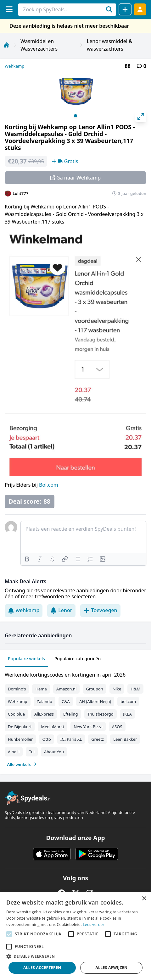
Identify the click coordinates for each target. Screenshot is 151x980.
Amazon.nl (67, 689)
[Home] (6, 45)
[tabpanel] (75, 718)
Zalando (45, 701)
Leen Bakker (125, 739)
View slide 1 (75, 116)
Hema (41, 689)
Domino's (17, 689)
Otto (46, 739)
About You (54, 752)
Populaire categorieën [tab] (78, 659)
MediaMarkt (53, 727)
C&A (66, 701)
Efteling (70, 714)
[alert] (75, 936)
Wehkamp (14, 66)
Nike (117, 689)
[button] (75, 956)
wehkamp (24, 610)
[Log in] (140, 9)
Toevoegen (100, 610)
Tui (32, 752)
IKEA (127, 714)
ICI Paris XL (71, 739)
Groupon (94, 689)
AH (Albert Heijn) (95, 701)
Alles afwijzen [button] (111, 968)
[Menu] (9, 9)
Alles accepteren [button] (42, 968)
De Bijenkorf (20, 727)
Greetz (98, 739)
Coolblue (16, 714)
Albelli (14, 752)
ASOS (117, 727)
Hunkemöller (20, 739)
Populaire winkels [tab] (26, 659)
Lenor (61, 610)
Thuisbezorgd (101, 714)
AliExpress (44, 714)
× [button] (144, 899)
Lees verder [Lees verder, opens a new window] (94, 925)
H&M (135, 689)
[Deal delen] (125, 9)
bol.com (128, 701)
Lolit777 (20, 193)
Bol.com (49, 485)
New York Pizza (88, 727)
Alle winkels (22, 764)
